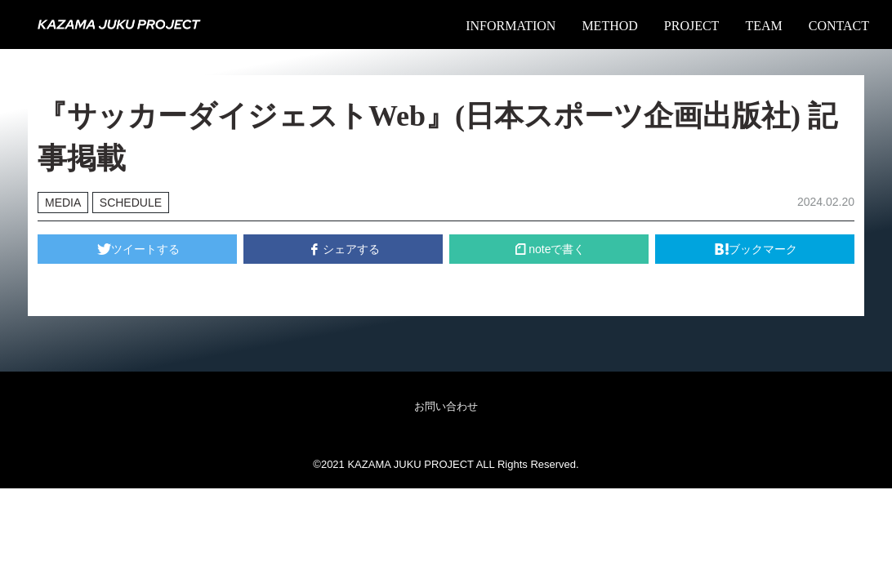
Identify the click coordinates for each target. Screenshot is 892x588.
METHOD (609, 26)
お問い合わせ (446, 406)
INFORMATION (511, 26)
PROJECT (692, 26)
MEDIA (63, 203)
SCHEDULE (131, 203)
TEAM (763, 26)
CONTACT (839, 26)
